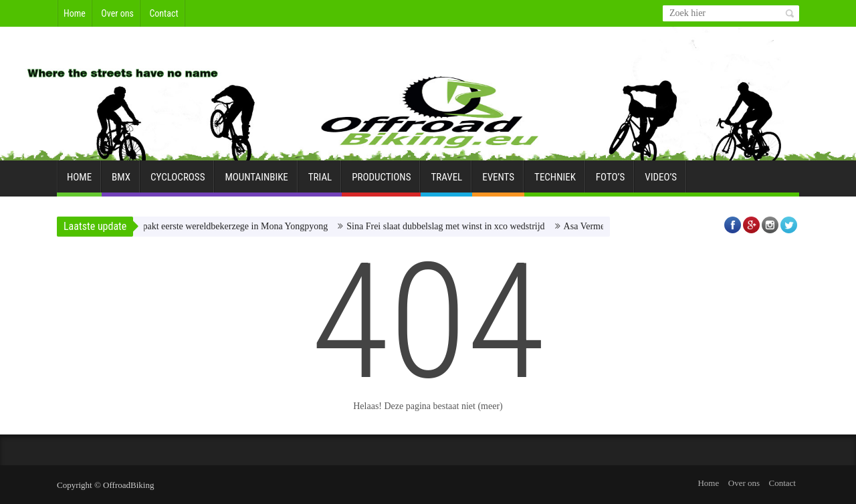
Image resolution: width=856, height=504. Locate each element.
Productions (381, 182)
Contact (164, 13)
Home (75, 13)
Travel (446, 182)
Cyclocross (178, 182)
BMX (121, 182)
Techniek (555, 182)
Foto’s (610, 182)
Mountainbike (256, 182)
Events (498, 182)
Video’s (661, 182)
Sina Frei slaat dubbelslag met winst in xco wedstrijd (449, 226)
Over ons (117, 13)
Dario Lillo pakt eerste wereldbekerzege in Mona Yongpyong (217, 226)
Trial (320, 182)
